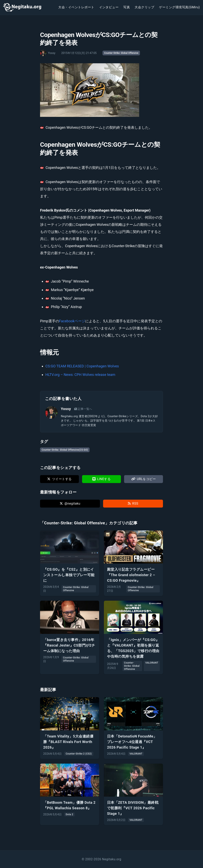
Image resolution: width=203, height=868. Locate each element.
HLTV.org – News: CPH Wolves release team (80, 375)
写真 (127, 7)
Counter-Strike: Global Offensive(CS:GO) (65, 450)
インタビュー (109, 7)
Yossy (66, 409)
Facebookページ (72, 321)
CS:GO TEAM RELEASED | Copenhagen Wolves (82, 366)
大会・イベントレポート (76, 7)
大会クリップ (144, 7)
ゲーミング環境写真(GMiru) (179, 7)
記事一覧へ (83, 409)
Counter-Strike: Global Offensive (121, 53)
